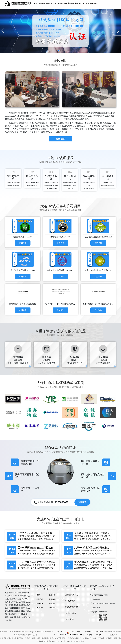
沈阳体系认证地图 (89, 633)
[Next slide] (118, 31)
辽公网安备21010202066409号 (75, 633)
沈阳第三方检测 (71, 613)
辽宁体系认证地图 (99, 633)
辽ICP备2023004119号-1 (60, 633)
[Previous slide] (3, 31)
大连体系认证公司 (71, 607)
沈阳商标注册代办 (71, 595)
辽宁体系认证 (70, 601)
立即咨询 (82, 502)
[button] (59, 50)
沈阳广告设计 (70, 619)
